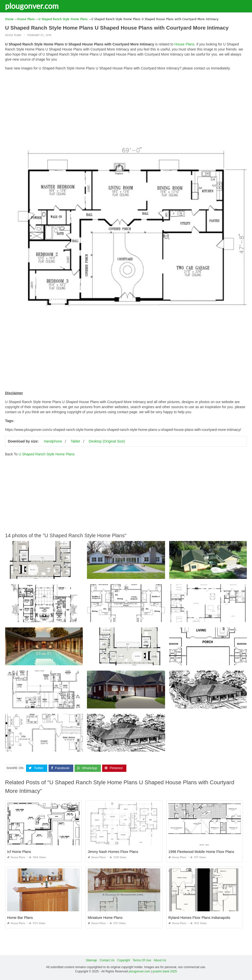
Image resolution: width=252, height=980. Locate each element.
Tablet (75, 441)
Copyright (123, 960)
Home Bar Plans (20, 918)
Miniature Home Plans (105, 918)
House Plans (13, 35)
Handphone (53, 441)
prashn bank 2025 (165, 971)
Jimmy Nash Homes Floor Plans (113, 852)
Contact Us (107, 960)
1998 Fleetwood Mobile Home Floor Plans (201, 852)
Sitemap (91, 960)
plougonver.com (32, 6)
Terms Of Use (142, 960)
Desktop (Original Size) (107, 441)
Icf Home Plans (19, 852)
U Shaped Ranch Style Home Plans (47, 454)
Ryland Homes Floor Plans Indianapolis (199, 918)
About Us (160, 960)
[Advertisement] (126, 110)
